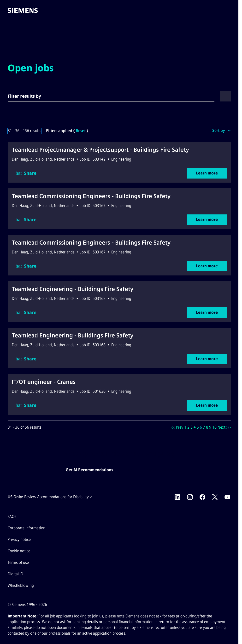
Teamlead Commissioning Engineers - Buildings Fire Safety (91, 196)
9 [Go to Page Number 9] (210, 427)
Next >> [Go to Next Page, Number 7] (224, 427)
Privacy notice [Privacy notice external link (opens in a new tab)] (19, 540)
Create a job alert (160, 470)
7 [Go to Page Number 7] (204, 427)
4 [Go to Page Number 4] (195, 427)
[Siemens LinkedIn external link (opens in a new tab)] (177, 497)
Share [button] (26, 173)
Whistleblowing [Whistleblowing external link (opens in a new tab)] (21, 585)
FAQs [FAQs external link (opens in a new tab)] (12, 517)
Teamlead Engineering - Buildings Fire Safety (73, 289)
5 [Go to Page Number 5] (198, 427)
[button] (230, 11)
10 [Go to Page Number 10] (214, 427)
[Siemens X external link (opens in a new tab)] (215, 497)
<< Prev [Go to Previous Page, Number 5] (177, 427)
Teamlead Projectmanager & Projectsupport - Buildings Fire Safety (100, 150)
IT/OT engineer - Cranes (44, 382)
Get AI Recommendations (89, 470)
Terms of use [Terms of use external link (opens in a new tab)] (18, 563)
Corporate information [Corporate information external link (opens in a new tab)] (27, 528)
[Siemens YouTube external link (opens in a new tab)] (227, 497)
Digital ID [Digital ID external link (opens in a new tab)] (15, 574)
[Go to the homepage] (23, 11)
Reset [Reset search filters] (81, 131)
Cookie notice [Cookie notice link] (19, 551)
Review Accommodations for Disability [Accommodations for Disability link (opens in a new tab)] (56, 497)
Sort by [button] (219, 131)
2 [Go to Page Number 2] (188, 427)
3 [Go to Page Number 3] (192, 427)
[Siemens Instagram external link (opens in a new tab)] (190, 497)
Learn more (207, 173)
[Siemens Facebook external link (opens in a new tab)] (202, 497)
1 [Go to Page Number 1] (185, 427)
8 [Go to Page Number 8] (207, 427)
